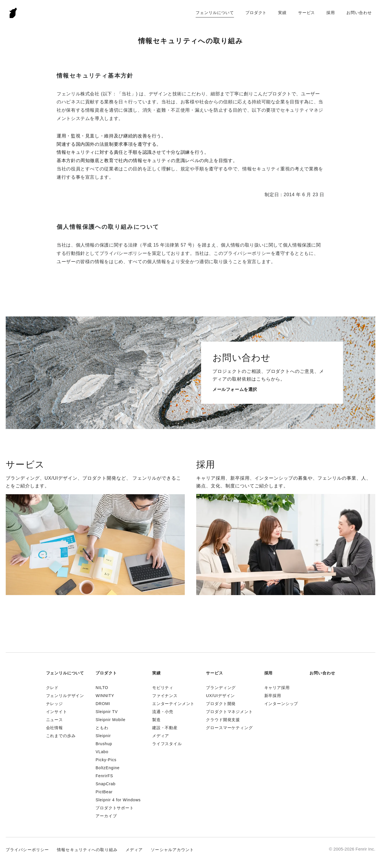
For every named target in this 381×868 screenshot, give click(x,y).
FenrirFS (104, 776)
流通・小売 (163, 712)
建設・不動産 (165, 728)
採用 (331, 13)
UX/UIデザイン (220, 696)
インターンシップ (281, 704)
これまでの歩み (61, 736)
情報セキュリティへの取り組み (87, 850)
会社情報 (54, 728)
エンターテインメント (173, 704)
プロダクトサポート (115, 808)
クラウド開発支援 (223, 720)
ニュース (54, 720)
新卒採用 (273, 696)
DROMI (103, 704)
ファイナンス (165, 696)
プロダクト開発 (221, 704)
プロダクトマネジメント (229, 712)
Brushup (104, 744)
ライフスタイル (167, 744)
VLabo (102, 752)
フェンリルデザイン (65, 696)
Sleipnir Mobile (110, 720)
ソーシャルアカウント (172, 850)
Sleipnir (103, 736)
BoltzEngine (108, 768)
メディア (161, 736)
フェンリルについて (215, 13)
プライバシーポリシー (27, 850)
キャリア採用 (277, 688)
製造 (156, 720)
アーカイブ (106, 816)
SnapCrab (106, 784)
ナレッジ (54, 704)
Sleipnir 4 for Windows (118, 800)
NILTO (102, 688)
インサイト (57, 712)
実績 (282, 13)
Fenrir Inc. (13, 13)
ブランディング (221, 688)
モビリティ (163, 688)
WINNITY (105, 696)
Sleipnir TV (107, 712)
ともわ (102, 728)
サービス (306, 13)
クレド (52, 688)
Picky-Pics (106, 760)
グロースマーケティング (229, 728)
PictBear (104, 792)
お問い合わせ (359, 13)
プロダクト (256, 13)
